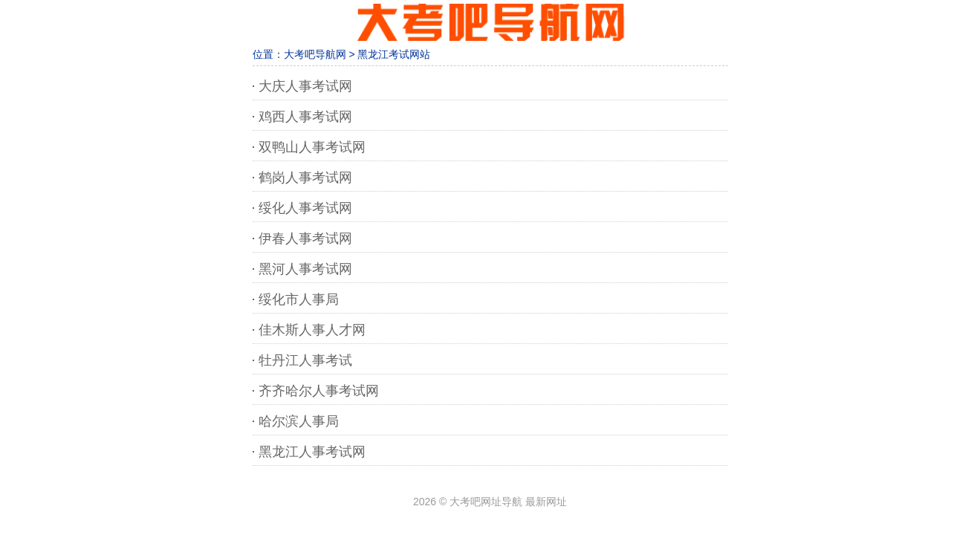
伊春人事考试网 (305, 239)
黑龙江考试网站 (394, 54)
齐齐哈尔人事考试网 (319, 391)
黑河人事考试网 (305, 269)
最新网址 (546, 502)
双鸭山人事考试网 (312, 147)
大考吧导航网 (315, 54)
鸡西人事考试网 (305, 117)
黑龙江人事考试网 (312, 452)
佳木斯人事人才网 (312, 330)
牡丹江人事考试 (305, 360)
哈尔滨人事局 (299, 421)
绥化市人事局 (299, 299)
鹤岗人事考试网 (305, 178)
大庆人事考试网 (305, 86)
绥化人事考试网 (305, 208)
